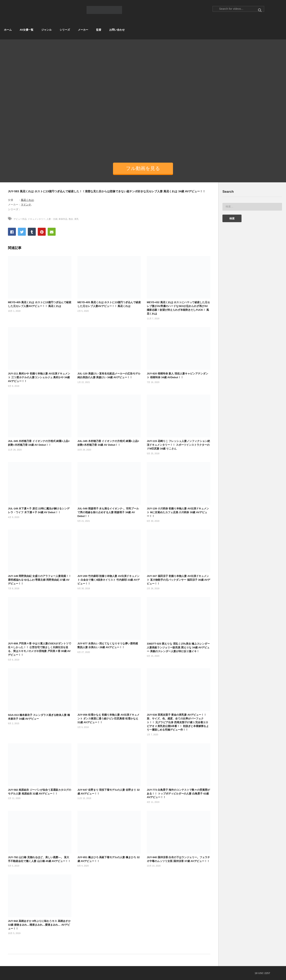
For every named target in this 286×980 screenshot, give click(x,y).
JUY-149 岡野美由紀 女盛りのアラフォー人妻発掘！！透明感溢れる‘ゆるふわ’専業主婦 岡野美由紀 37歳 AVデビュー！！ (40, 580)
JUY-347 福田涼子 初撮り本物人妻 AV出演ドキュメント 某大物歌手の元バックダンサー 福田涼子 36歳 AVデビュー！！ (178, 580)
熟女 (71, 219)
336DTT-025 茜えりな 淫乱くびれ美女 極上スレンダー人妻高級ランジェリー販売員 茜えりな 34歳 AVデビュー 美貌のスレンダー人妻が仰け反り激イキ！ (178, 647)
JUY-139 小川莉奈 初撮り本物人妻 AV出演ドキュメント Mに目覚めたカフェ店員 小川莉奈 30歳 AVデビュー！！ (178, 512)
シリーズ (65, 30)
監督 (99, 30)
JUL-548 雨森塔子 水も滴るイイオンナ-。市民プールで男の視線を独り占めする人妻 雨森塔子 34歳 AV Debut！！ (108, 512)
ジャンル (46, 30)
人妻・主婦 (52, 219)
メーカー (83, 30)
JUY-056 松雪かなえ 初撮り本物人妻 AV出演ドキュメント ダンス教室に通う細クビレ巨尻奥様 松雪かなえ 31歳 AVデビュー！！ (109, 719)
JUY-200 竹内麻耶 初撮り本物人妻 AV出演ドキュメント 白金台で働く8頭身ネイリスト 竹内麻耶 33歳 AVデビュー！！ (109, 580)
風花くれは (27, 200)
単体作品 (63, 219)
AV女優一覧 (27, 30)
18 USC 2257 (262, 973)
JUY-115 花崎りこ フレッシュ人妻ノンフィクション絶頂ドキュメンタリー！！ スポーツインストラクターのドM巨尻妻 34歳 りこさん (178, 445)
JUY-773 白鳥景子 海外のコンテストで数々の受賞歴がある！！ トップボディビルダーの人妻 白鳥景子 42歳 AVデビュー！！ (178, 794)
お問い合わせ (117, 30)
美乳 (76, 219)
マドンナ (26, 205)
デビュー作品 (20, 219)
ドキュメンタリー (37, 219)
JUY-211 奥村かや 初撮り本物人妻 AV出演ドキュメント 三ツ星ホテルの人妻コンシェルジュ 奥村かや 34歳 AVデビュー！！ (39, 377)
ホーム (8, 30)
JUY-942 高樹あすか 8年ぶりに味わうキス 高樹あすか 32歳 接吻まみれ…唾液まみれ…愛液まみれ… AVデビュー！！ (39, 925)
